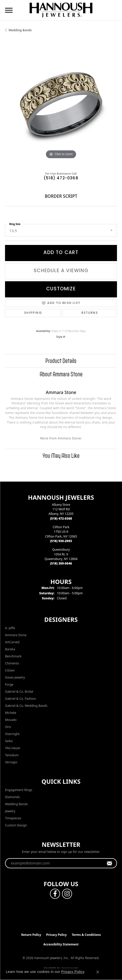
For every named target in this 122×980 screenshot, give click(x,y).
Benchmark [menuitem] (13, 656)
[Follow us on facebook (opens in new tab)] (55, 894)
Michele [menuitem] (11, 713)
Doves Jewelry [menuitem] (15, 677)
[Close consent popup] (98, 972)
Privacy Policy (56, 935)
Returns (89, 313)
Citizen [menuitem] (10, 670)
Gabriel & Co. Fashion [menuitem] (20, 699)
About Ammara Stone (61, 374)
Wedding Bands (20, 30)
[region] (61, 104)
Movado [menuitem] (11, 720)
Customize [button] (61, 289)
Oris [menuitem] (8, 727)
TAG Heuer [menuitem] (13, 748)
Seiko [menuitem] (9, 741)
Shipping (33, 313)
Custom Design (16, 825)
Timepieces (13, 818)
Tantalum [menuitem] (12, 755)
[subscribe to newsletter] (110, 863)
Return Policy (31, 935)
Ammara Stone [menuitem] (16, 635)
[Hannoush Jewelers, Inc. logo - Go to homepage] (61, 10)
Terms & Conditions (86, 935)
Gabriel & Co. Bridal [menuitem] (19, 692)
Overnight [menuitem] (12, 734)
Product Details (61, 361)
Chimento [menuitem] (12, 663)
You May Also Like (61, 456)
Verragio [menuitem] (11, 762)
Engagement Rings (19, 790)
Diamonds (12, 797)
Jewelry (10, 811)
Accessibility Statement (61, 944)
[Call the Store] (61, 519)
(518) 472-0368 (61, 178)
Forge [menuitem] (9, 684)
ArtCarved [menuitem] (12, 642)
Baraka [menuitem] (10, 649)
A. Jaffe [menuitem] (10, 628)
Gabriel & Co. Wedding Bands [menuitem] (26, 706)
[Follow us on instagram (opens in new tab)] (67, 894)
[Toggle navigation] (9, 10)
